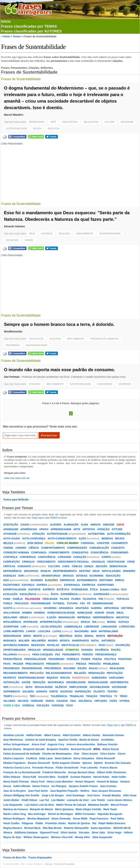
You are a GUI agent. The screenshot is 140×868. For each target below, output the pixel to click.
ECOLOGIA (64, 234)
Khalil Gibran (29, 800)
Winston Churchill (62, 837)
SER (6, 687)
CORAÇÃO (80, 557)
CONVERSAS (28, 557)
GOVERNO (50, 608)
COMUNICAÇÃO (99, 548)
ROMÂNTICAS (81, 678)
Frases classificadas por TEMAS (29, 26)
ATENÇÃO (103, 529)
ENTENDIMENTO (87, 580)
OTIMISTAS (72, 650)
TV (116, 696)
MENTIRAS (66, 636)
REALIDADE (117, 668)
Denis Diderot (63, 758)
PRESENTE (53, 664)
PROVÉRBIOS (53, 668)
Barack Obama (12, 749)
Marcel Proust (119, 805)
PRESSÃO (95, 664)
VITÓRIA (124, 701)
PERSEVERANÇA (106, 654)
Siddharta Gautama (26, 832)
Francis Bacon (109, 768)
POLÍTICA (110, 659)
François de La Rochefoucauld (22, 772)
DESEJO (46, 571)
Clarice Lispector (14, 758)
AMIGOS (95, 525)
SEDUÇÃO (39, 682)
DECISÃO (102, 566)
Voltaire (128, 832)
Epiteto (98, 763)
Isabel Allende (22, 786)
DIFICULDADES (111, 571)
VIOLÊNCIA (85, 701)
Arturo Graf (38, 744)
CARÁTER (103, 543)
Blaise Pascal (111, 749)
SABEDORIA (99, 678)
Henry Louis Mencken (60, 782)
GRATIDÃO (82, 608)
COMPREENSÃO (77, 548)
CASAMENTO (120, 543)
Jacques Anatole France (83, 786)
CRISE (131, 562)
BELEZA (37, 129)
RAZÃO (82, 668)
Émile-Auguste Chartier (66, 763)
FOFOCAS (123, 599)
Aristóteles (108, 740)
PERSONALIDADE (35, 659)
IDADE (110, 613)
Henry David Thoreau (16, 782)
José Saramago (75, 795)
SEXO (29, 687)
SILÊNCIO (61, 687)
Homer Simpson (85, 782)
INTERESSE (31, 622)
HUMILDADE (85, 613)
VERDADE (37, 701)
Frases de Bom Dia (15, 857)
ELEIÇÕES (51, 580)
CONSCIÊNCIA (100, 552)
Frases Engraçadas (40, 857)
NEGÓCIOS (38, 645)
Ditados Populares (14, 763)
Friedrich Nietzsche (54, 772)
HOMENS (39, 613)
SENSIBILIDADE (76, 682)
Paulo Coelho (11, 823)
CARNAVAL (88, 543)
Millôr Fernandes (85, 814)
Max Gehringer (37, 814)
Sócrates (84, 832)
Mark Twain (110, 809)
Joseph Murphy (111, 795)
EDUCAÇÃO (113, 576)
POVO (7, 664)
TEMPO (8, 696)
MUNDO (53, 641)
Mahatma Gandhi (98, 805)
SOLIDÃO (28, 691)
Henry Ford (38, 782)
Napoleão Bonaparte (110, 814)
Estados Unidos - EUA (113, 589)
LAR (23, 627)
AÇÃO (82, 538)
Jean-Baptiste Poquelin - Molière (70, 791)
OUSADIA (87, 650)
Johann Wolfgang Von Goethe (21, 795)
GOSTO (8, 608)
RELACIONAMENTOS (59, 673)
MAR (94, 631)
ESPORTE (35, 589)
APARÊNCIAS (29, 529)
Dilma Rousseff (106, 758)
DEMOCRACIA (118, 566)
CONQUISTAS (80, 552)
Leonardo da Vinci (78, 800)
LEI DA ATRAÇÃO (51, 627)
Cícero (122, 754)
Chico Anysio (90, 754)
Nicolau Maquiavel (38, 819)
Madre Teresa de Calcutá (71, 805)
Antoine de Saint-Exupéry (41, 740)
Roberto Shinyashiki (76, 828)
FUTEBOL (59, 603)
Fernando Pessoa (43, 768)
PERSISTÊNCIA (13, 659)
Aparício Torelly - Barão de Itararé (79, 740)
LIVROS (31, 631)
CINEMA (8, 548)
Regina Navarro (13, 828)
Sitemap (49, 864)
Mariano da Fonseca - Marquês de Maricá (28, 809)
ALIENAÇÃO (71, 525)
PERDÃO (88, 654)
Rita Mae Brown (52, 828)
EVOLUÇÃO (10, 594)
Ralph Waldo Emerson (112, 823)
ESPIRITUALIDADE (15, 589)
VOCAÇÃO (43, 705)
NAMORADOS (80, 641)
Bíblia (97, 749)
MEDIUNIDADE (12, 636)
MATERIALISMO (109, 631)
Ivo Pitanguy (59, 786)
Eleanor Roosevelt (39, 763)
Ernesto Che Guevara (118, 763)
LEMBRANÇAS (73, 627)
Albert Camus (52, 735)
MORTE (101, 636)
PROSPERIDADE (32, 668)
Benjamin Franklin (58, 749)
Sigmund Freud (49, 832)
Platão (39, 823)
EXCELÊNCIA (28, 594)
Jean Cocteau (108, 786)
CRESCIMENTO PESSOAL (73, 562)
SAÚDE (26, 682)
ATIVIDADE (10, 534)
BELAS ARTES (91, 122)
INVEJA (86, 622)
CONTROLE (10, 557)
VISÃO (113, 701)
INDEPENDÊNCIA (103, 617)
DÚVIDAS (82, 576)
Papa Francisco (99, 819)
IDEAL (120, 613)
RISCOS (65, 678)
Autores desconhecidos (81, 744)
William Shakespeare (36, 837)
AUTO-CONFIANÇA (34, 538)
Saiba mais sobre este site (17, 478)
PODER (86, 659)
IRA (94, 622)
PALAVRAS (10, 654)
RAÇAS (93, 668)
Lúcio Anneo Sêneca (120, 800)
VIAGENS (62, 701)
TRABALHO (77, 696)
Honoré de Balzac (107, 782)
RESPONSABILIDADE (31, 678)
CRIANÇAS (98, 562)
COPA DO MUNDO (68, 543)
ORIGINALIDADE (53, 650)
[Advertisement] (71, 171)
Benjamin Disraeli (34, 749)
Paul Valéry (117, 819)
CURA (66, 566)
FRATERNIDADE (41, 603)
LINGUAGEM (109, 627)
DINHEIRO (129, 571)
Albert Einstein (72, 735)
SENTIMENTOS (119, 682)
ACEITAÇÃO (11, 525)
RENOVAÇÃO (96, 673)
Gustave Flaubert (81, 777)
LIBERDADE (92, 627)
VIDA (73, 701)
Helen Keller (119, 777)
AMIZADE (109, 525)
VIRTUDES (101, 701)
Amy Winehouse (13, 740)
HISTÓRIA (127, 608)
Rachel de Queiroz (79, 823)
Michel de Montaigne (60, 814)
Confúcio (32, 758)
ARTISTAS (89, 529)
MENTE (38, 636)
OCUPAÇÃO (123, 645)
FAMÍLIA (18, 599)
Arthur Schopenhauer (16, 744)
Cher (77, 754)
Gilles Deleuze (12, 777)
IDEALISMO (10, 617)
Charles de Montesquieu (57, 754)
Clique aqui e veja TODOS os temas (49, 518)
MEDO (27, 636)
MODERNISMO (37, 122)
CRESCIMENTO (46, 562)
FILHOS (64, 599)
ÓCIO (102, 645)
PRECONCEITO (35, 664)
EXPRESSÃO (102, 594)
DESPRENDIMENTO (65, 571)
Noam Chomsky (61, 819)
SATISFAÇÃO (11, 682)
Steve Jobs (98, 832)
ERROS (120, 580)
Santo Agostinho (101, 828)
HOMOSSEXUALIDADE (61, 613)
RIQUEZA (52, 678)
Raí (94, 823)
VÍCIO (69, 705)
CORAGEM (64, 557)
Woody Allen (83, 837)
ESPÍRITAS (89, 585)
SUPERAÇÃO (83, 691)
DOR (21, 576)
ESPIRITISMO (106, 585)
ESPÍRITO (49, 589)
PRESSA (81, 664)
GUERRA (96, 608)
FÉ (89, 603)
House (7, 786)
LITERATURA (127, 627)
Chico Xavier (108, 754)
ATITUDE (117, 529)
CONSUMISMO (105, 384)
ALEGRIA (56, 525)
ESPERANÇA (72, 585)
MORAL (89, 636)
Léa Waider (58, 800)
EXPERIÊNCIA (69, 594)
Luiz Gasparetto (13, 805)
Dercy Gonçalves (84, 758)
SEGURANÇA (56, 682)
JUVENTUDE (11, 627)
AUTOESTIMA (96, 534)
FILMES (76, 599)
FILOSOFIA (89, 599)
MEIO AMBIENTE (85, 234)
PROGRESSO (13, 345)
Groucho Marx (47, 777)
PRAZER (18, 664)
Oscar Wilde (80, 819)
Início (6, 21)
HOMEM (29, 240)
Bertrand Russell (81, 749)
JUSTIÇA (123, 622)
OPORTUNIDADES (14, 650)
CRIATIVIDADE (116, 562)
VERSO (50, 701)
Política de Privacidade (64, 864)
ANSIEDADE (11, 529)
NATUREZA (47, 234)
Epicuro (87, 763)
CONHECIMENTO (59, 552)
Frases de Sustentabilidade (33, 47)
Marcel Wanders (14, 115)
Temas (17, 36)
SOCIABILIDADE (99, 687)
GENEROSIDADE (103, 603)
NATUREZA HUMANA (16, 645)
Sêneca (8, 832)
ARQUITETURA (70, 122)
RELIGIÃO (80, 673)
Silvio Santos (69, 832)
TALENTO (99, 691)
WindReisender (13, 332)
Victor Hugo (114, 832)
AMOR (121, 525)
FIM (101, 599)
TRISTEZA (106, 696)
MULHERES (39, 641)
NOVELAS (53, 645)
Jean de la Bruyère (15, 791)
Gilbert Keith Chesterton (112, 772)
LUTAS (57, 631)
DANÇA (89, 566)
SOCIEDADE (127, 122)
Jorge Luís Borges (53, 795)
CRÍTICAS (9, 566)
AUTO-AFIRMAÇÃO (119, 534)
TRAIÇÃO (92, 696)
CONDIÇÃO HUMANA (16, 552)
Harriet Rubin (101, 777)
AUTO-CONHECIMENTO (62, 538)
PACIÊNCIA (102, 650)
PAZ (58, 654)
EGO (6, 580)
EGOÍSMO (37, 580)
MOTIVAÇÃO (115, 636)
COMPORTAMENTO (53, 548)
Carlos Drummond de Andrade (22, 754)
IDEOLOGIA (54, 129)
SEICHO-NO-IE (122, 828)
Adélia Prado (34, 735)
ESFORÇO (28, 585)
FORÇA (8, 603)
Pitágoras (27, 823)
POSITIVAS (125, 659)
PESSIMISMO (56, 659)
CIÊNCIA (34, 548)
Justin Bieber (11, 800)
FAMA (7, 599)
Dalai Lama (46, 758)
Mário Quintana (64, 809)
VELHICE (23, 701)
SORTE (54, 691)
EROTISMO (106, 580)
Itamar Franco (41, 786)
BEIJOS (120, 538)
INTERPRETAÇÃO (51, 622)
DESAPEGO (31, 571)
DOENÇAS (10, 576)
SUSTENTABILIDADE (17, 129)
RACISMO (69, 668)
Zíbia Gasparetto (102, 837)
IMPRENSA (84, 617)
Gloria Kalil (29, 777)
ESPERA (42, 585)
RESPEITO (10, 678)
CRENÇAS (28, 562)
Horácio (125, 782)
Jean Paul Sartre (38, 791)
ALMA (85, 525)
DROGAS (68, 576)
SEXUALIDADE (44, 687)
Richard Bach (32, 828)
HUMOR (99, 613)
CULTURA (110, 122)
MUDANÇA (10, 641)
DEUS (32, 234)
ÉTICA (94, 589)
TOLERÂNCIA (59, 696)
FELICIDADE (33, 599)
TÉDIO (123, 696)
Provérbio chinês (55, 823)
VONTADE (58, 705)
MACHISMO (82, 631)
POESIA (97, 659)
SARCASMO (116, 678)
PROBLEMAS (111, 664)
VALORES (9, 701)
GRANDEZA (66, 608)
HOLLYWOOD (12, 613)
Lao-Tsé (44, 800)
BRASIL (50, 543)
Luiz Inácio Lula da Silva (39, 805)
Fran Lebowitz (89, 768)
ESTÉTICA (63, 589)
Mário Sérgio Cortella (88, 809)
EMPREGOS (67, 580)
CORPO (106, 557)
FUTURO (72, 603)
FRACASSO (22, 603)
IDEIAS (24, 617)
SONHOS (42, 691)
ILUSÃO (52, 617)
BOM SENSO (35, 543)
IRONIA (111, 622)
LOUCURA (44, 631)
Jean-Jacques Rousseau (106, 791)
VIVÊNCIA (28, 705)
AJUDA (25, 525)
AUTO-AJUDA (12, 538)
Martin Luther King (15, 814)
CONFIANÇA (39, 552)
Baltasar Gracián (107, 744)
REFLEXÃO (37, 673)
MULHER (24, 641)
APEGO (44, 529)
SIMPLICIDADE (78, 687)
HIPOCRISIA (112, 608)
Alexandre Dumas (113, 735)
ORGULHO (34, 650)
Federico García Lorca (17, 768)
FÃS (82, 603)
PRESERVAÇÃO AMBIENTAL (105, 339)
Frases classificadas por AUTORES (31, 31)
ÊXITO (55, 594)
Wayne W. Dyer (12, 837)
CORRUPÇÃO (12, 562)
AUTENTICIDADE (57, 534)
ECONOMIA (97, 576)
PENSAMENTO (71, 654)
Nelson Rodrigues (14, 819)
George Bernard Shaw (81, 772)
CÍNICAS (77, 566)
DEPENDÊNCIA (13, 571)
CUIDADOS (24, 566)
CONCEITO (118, 548)
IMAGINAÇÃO (67, 617)
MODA (78, 636)
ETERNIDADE (80, 589)
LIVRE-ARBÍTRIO (14, 631)
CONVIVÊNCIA (47, 557)
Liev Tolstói (98, 800)
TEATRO (112, 691)
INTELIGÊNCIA (12, 622)
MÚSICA (65, 641)
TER (32, 696)
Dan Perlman (12, 377)
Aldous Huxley (91, 735)
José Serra (93, 795)
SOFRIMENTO (12, 691)
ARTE (53, 122)
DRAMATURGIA (51, 576)
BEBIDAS (107, 538)
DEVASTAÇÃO (36, 339)
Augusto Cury (56, 744)
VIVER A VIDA (12, 705)
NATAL (95, 641)
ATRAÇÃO (39, 534)
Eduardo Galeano (15, 226)
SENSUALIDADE (98, 682)
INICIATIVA (123, 617)
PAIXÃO (116, 650)
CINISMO (21, 548)
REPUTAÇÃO (115, 673)
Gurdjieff (63, 777)
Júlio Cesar (130, 795)
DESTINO (85, 571)
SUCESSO (66, 691)
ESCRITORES (12, 585)
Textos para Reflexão (16, 500)
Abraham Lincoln (14, 735)
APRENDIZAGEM (61, 529)
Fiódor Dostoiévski (67, 768)
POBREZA (73, 659)
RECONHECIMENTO (15, 673)
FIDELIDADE (50, 599)
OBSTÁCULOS (70, 645)
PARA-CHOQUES (43, 654)
